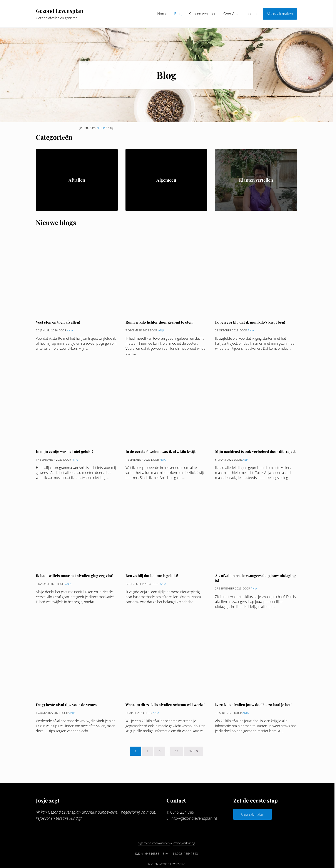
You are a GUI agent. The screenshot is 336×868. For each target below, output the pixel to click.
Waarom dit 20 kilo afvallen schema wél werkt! (166, 706)
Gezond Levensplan (60, 11)
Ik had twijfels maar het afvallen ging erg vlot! (76, 577)
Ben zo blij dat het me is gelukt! (152, 577)
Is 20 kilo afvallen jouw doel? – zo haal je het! (254, 706)
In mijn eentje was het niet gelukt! (65, 453)
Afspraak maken (252, 814)
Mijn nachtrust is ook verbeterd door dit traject (256, 453)
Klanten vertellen (256, 181)
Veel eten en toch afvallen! (59, 323)
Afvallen (77, 181)
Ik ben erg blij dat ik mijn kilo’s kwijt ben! (251, 323)
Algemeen (166, 181)
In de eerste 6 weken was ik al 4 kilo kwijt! (162, 453)
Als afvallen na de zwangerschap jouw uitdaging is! (248, 579)
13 (179, 753)
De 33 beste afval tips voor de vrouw (67, 706)
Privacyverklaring (184, 843)
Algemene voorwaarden (154, 843)
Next (192, 753)
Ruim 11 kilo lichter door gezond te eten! (160, 323)
